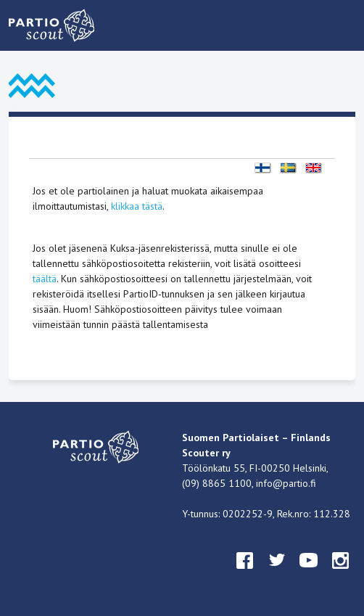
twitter (277, 574)
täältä (45, 279)
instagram (341, 574)
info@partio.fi (286, 483)
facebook (245, 574)
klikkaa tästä (137, 206)
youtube (309, 574)
